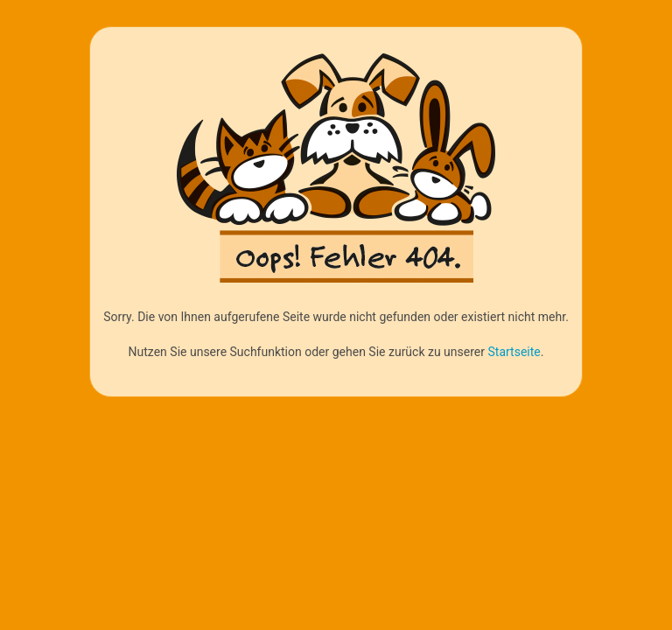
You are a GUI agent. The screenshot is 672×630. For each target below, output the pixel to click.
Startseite (514, 352)
